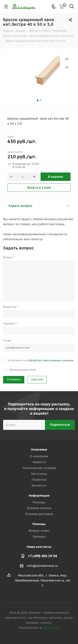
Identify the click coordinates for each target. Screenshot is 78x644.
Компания (39, 449)
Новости (39, 462)
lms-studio (51, 628)
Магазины (39, 474)
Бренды (39, 536)
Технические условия (39, 468)
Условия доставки (39, 514)
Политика (39, 480)
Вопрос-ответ (39, 531)
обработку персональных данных (51, 360)
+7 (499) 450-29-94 (42, 556)
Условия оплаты (39, 508)
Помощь (39, 502)
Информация (39, 495)
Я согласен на (41, 360)
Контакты (39, 485)
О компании (39, 456)
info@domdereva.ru (42, 566)
